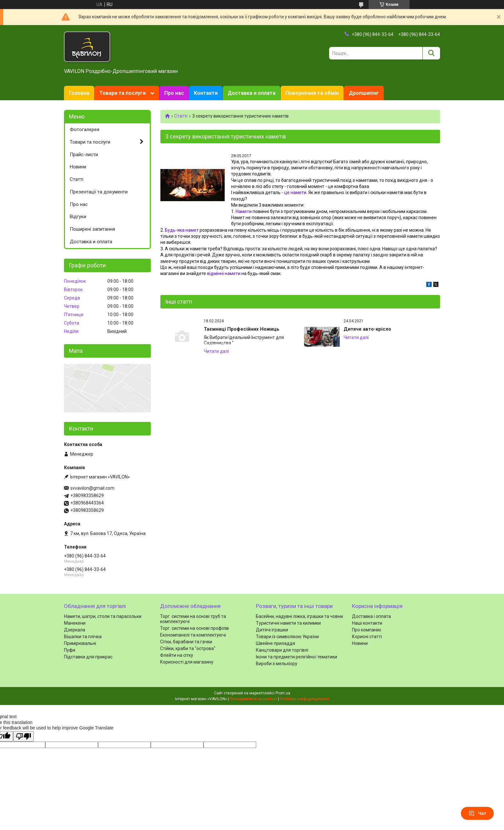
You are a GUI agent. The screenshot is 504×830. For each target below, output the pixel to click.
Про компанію (367, 630)
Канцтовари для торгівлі (282, 650)
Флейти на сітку (177, 655)
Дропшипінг (364, 93)
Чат (477, 813)
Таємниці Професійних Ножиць (242, 329)
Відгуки (78, 217)
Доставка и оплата (252, 93)
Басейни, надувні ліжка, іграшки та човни (299, 616)
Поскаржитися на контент (253, 699)
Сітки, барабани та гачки (186, 642)
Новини (78, 167)
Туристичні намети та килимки (288, 623)
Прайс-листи (84, 155)
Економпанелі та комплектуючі (193, 635)
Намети (244, 211)
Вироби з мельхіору (277, 664)
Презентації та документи (99, 192)
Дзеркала (75, 630)
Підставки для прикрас (88, 657)
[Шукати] (431, 53)
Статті (181, 116)
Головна (79, 93)
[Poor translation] (23, 736)
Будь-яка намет (182, 230)
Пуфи (70, 650)
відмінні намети (224, 273)
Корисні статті (367, 637)
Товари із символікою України (287, 637)
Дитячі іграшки (272, 630)
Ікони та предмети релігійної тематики (297, 657)
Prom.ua (283, 693)
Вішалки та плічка (83, 637)
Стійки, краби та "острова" (188, 648)
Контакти (206, 93)
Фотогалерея (85, 129)
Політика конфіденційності (305, 699)
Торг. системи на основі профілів (194, 628)
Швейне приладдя (275, 643)
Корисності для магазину (187, 662)
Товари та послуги (122, 93)
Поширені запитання (92, 229)
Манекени (75, 623)
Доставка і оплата (371, 616)
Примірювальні (80, 643)
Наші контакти (367, 623)
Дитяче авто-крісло (367, 329)
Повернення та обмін (312, 93)
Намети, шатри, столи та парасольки (103, 616)
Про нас (174, 93)
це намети (295, 192)
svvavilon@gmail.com (92, 488)
